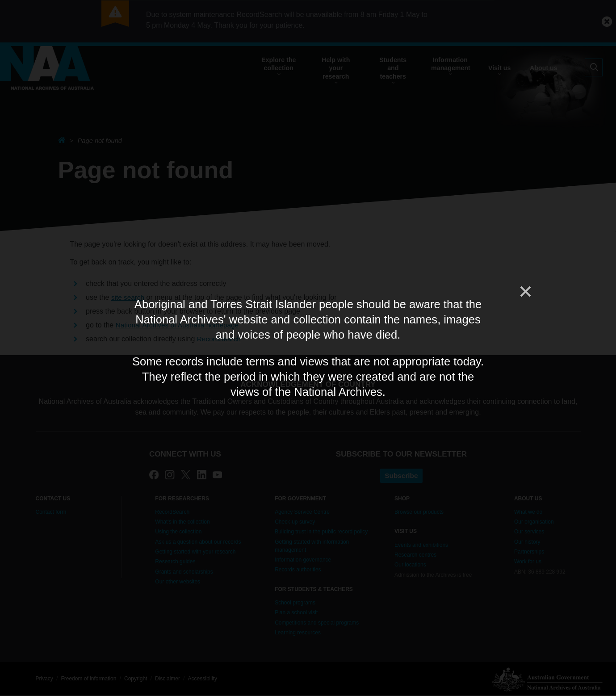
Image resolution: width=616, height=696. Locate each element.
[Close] (525, 292)
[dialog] (308, 348)
